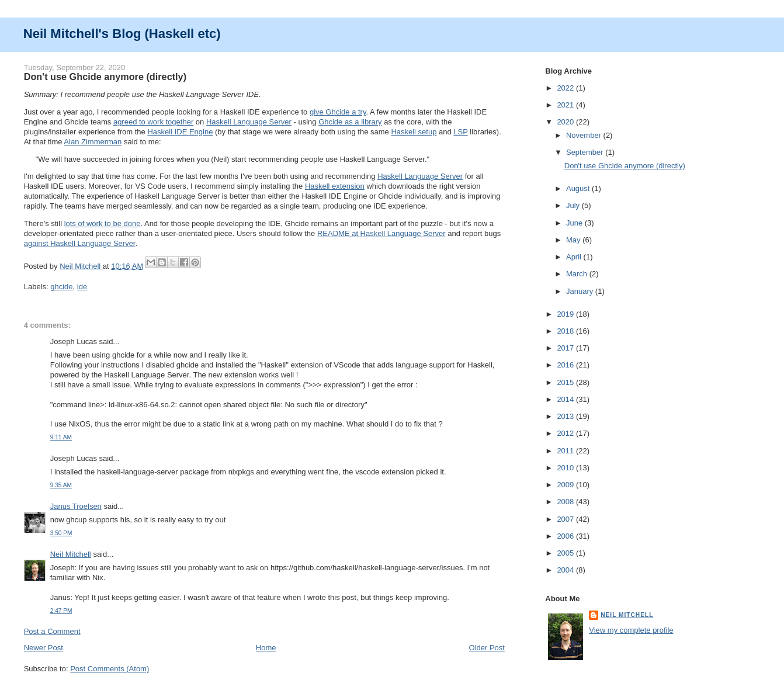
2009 (566, 485)
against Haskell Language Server (80, 243)
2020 (566, 122)
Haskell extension (335, 186)
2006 (566, 536)
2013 (566, 416)
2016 (566, 365)
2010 (566, 468)
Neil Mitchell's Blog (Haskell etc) (122, 34)
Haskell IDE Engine (180, 132)
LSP (460, 132)
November (585, 135)
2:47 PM (61, 611)
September (586, 152)
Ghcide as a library (350, 122)
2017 (566, 348)
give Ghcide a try (338, 112)
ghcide (61, 287)
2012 (566, 433)
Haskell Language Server (249, 122)
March (578, 274)
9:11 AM (61, 437)
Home (266, 648)
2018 (566, 331)
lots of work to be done (103, 223)
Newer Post (44, 648)
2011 (566, 451)
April (575, 257)
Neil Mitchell (81, 266)
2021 (566, 105)
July (574, 205)
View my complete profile (631, 630)
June (575, 223)
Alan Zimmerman (93, 142)
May (574, 240)
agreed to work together (153, 122)
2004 (566, 570)
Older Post (487, 648)
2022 (566, 88)
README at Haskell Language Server (381, 233)
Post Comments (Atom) (110, 669)
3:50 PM (61, 533)
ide (82, 287)
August (579, 188)
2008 (566, 502)
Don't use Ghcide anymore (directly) (625, 166)
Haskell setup (414, 132)
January (581, 291)
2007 (566, 519)
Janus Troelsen (76, 506)
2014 (566, 399)
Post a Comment (52, 631)
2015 (566, 382)
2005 (566, 553)
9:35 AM (61, 485)
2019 (566, 314)
